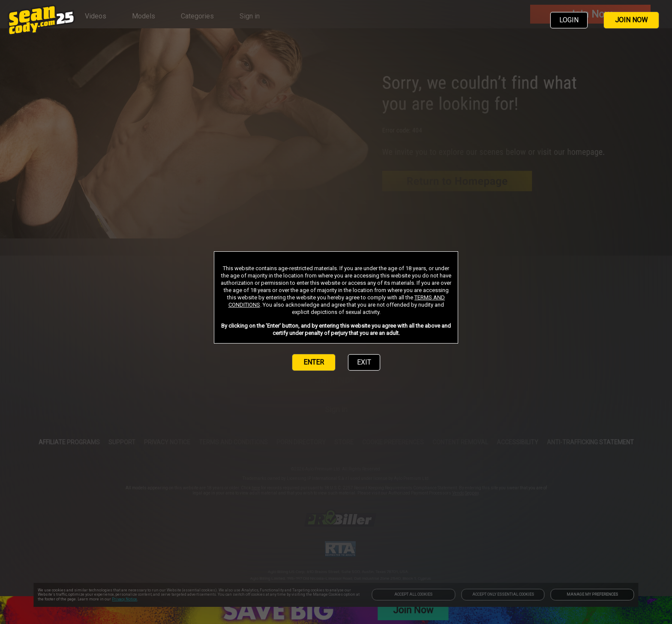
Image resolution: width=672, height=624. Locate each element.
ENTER (314, 362)
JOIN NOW (631, 20)
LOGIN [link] (569, 20)
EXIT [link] (364, 362)
